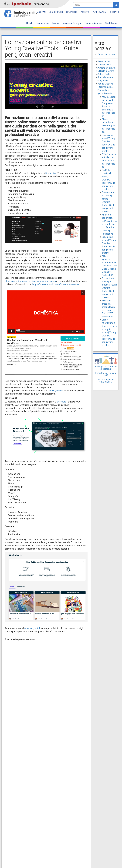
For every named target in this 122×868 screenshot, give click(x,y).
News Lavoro (104, 61)
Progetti (85, 12)
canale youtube (56, 391)
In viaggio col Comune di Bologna (106, 368)
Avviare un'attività (107, 68)
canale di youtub (32, 628)
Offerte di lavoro (106, 71)
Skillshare (61, 402)
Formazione (42, 23)
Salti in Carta (104, 74)
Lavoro (56, 23)
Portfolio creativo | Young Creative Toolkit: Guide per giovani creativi (108, 180)
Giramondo (72, 12)
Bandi (29, 23)
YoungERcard (56, 12)
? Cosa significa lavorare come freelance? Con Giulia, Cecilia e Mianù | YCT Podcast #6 (109, 266)
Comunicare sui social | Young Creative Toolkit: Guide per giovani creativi (108, 202)
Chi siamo (114, 12)
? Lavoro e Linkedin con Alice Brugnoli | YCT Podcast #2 (109, 126)
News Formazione (107, 54)
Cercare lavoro (105, 65)
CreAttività (111, 23)
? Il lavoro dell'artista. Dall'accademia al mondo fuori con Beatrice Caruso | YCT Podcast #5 (109, 224)
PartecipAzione (93, 23)
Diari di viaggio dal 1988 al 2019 (106, 381)
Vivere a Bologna (72, 23)
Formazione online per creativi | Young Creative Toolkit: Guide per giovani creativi (109, 288)
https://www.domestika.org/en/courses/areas (56, 284)
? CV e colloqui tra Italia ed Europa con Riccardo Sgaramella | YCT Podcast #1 (109, 106)
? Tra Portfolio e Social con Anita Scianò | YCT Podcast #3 (109, 161)
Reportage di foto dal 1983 (106, 374)
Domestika (51, 173)
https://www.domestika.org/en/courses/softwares (30, 281)
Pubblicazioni (100, 12)
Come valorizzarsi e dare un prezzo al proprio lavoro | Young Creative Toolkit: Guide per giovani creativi (109, 332)
